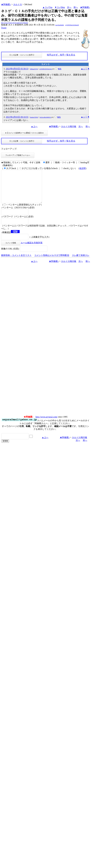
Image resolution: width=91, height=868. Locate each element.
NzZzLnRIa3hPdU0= (45, 117)
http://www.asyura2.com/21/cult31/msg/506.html (15, 23)
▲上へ (34, 126)
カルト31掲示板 (69, 126)
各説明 (82, 168)
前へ (76, 7)
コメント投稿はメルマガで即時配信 (52, 262)
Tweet (4, 28)
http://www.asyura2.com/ (47, 423)
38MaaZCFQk (34, 69)
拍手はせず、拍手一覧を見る (61, 55)
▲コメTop (47, 7)
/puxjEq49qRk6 (59, 25)
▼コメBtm (60, 7)
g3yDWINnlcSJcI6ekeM (72, 25)
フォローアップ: (9, 149)
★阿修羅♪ (6, 4)
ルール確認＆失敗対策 (32, 249)
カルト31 (18, 4)
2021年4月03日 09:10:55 (17, 117)
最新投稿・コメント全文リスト (16, 262)
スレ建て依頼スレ (81, 262)
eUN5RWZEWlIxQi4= (46, 69)
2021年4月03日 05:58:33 (17, 69)
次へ (69, 7)
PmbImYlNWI (34, 117)
